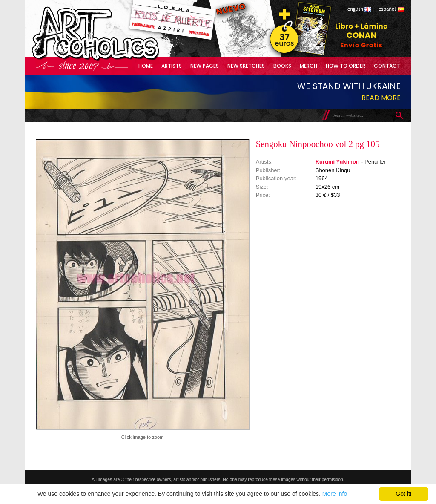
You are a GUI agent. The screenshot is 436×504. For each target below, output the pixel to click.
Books (282, 66)
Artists (172, 66)
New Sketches (246, 66)
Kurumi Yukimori (338, 162)
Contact (387, 66)
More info (335, 494)
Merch (308, 66)
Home (146, 66)
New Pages (205, 66)
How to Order (346, 66)
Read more (381, 98)
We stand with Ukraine (349, 86)
